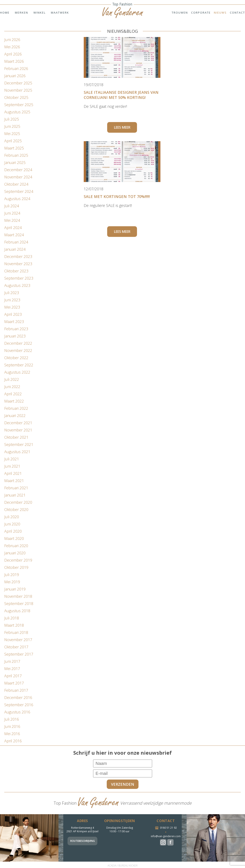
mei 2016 (12, 734)
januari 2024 (15, 249)
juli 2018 (12, 618)
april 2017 (13, 676)
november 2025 (18, 90)
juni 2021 (12, 466)
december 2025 (18, 83)
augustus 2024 (17, 199)
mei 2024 (12, 220)
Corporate (201, 13)
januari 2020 (15, 553)
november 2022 (18, 350)
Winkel (40, 13)
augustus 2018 (17, 611)
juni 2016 (12, 726)
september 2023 (19, 278)
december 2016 (18, 697)
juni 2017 (12, 661)
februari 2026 (16, 68)
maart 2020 (14, 538)
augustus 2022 (17, 372)
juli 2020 (12, 517)
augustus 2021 (17, 452)
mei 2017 (12, 669)
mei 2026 (12, 47)
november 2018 (18, 596)
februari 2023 (16, 329)
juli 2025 (12, 119)
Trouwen (180, 13)
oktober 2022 (16, 358)
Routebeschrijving (83, 841)
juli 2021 (12, 459)
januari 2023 (15, 336)
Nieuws (220, 13)
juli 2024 (12, 206)
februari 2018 (16, 632)
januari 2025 (15, 162)
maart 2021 (14, 481)
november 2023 (18, 264)
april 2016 (13, 741)
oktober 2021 (16, 437)
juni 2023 (12, 300)
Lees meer (122, 127)
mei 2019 (12, 582)
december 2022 (18, 343)
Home (5, 13)
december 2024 (18, 170)
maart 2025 (14, 148)
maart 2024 (14, 235)
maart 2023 (14, 322)
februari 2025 (16, 155)
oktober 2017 (16, 647)
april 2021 (13, 473)
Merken (22, 13)
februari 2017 (16, 690)
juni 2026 (12, 40)
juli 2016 (12, 719)
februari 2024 (16, 242)
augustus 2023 (17, 285)
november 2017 (18, 640)
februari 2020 (16, 546)
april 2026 (13, 54)
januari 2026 (15, 76)
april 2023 (13, 314)
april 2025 (13, 141)
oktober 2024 (16, 184)
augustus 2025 (17, 112)
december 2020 (18, 502)
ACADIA (112, 866)
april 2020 (13, 531)
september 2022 (19, 365)
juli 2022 (12, 379)
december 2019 (18, 560)
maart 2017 (14, 683)
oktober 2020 (16, 509)
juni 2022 (12, 387)
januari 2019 (15, 589)
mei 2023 (12, 307)
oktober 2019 (16, 567)
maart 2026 (14, 61)
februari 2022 (16, 408)
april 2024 (13, 228)
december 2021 (18, 423)
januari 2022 (15, 416)
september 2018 (19, 603)
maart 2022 (14, 401)
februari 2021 (16, 488)
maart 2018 (14, 625)
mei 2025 (12, 134)
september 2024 (19, 191)
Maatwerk (60, 13)
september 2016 (19, 705)
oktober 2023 (16, 271)
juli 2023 (12, 293)
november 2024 (18, 177)
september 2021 (19, 444)
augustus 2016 (17, 712)
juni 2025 (12, 126)
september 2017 (19, 654)
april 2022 (13, 394)
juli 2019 (12, 575)
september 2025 (19, 105)
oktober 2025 (16, 97)
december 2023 (18, 256)
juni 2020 (12, 524)
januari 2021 (15, 495)
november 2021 (18, 430)
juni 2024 (12, 213)
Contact (237, 13)
